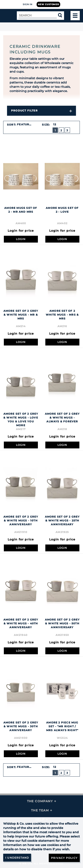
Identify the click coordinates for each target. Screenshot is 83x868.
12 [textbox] (55, 124)
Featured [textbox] (25, 124)
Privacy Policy (64, 858)
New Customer (48, 4)
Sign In (28, 4)
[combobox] (27, 124)
